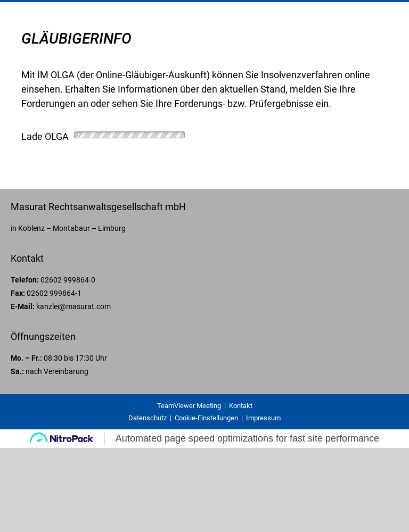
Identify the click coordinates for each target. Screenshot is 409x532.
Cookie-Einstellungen (206, 418)
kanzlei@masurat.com (73, 306)
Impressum (263, 418)
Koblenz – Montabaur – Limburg (72, 228)
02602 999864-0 (68, 280)
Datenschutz (148, 418)
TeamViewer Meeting (189, 406)
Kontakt (241, 406)
